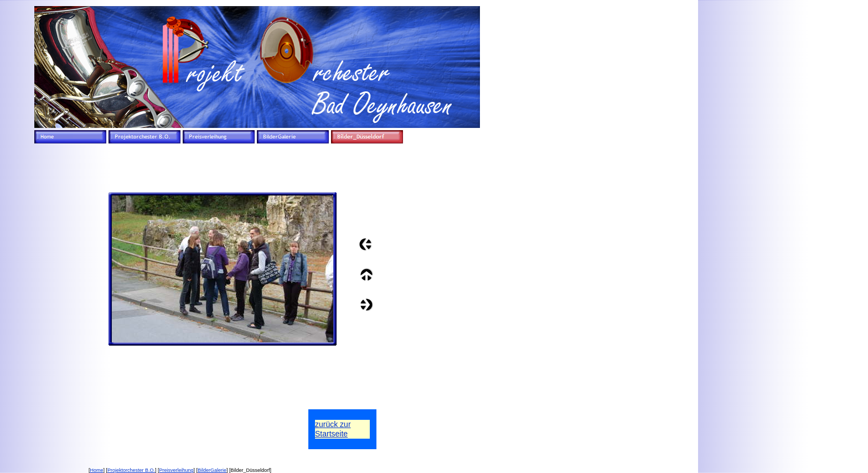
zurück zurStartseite (333, 429)
